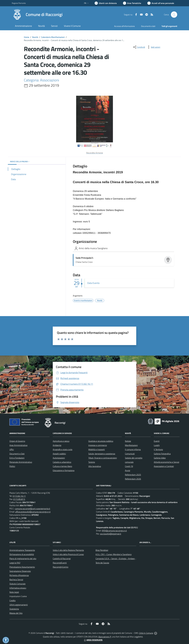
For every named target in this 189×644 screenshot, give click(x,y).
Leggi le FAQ (15, 563)
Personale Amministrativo (21, 462)
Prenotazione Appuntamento (22, 567)
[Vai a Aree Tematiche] (132, 3)
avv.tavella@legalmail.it (111, 534)
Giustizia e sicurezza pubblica (101, 441)
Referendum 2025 (133, 475)
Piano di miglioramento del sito (23, 559)
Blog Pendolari (102, 550)
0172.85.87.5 (19, 499)
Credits (12, 600)
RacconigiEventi (60, 563)
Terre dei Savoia (102, 563)
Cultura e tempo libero (62, 466)
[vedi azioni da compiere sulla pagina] (153, 47)
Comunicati (130, 454)
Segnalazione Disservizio (20, 571)
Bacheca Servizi (16, 579)
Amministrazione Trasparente (22, 550)
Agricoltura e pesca (61, 441)
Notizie (128, 441)
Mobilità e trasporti (97, 449)
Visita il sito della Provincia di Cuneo (68, 554)
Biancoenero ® (105, 637)
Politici (12, 466)
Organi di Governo (17, 441)
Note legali (14, 592)
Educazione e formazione (64, 470)
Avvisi (128, 470)
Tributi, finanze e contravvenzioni (103, 458)
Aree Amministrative (18, 445)
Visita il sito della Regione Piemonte (68, 550)
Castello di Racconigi (62, 559)
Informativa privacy (18, 588)
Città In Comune (146, 633)
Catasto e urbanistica (62, 462)
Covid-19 (129, 466)
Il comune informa (133, 449)
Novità (35, 37)
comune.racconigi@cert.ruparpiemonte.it (33, 509)
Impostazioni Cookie (18, 596)
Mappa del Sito (16, 613)
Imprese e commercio (98, 445)
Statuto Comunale (17, 584)
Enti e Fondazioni (17, 458)
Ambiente (57, 445)
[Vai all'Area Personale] (161, 3)
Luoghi (157, 445)
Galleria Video (160, 458)
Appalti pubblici (59, 454)
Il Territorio (158, 449)
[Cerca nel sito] (174, 15)
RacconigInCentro (61, 567)
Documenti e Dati (17, 454)
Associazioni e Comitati (164, 466)
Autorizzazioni (59, 458)
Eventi (157, 441)
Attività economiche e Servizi (166, 462)
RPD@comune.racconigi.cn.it (114, 531)
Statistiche (14, 609)
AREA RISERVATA (93, 640)
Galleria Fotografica (162, 454)
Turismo (92, 462)
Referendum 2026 (133, 479)
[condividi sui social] (139, 47)
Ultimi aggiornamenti (19, 605)
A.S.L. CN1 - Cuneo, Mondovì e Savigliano (114, 554)
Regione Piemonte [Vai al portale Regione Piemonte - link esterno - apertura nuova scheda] (19, 3)
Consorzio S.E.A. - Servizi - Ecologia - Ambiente (116, 559)
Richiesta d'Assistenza (19, 575)
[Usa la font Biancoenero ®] (106, 3)
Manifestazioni (131, 445)
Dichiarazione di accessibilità (22, 554)
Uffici (12, 449)
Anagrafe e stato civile (63, 449)
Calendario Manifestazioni (53, 37)
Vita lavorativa (95, 466)
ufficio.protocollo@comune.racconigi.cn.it (33, 512)
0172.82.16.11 (19, 496)
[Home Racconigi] (37, 15)
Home (27, 37)
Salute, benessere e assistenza (102, 454)
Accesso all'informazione (124, 26)
